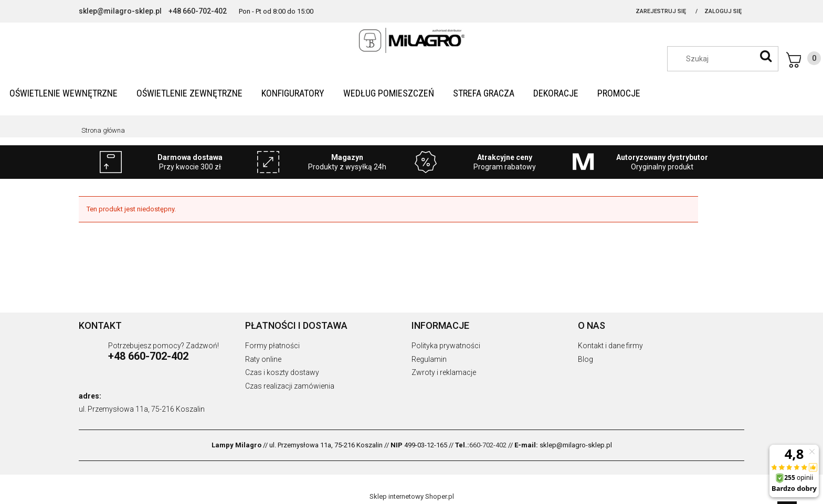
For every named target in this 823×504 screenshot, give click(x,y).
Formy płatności (272, 346)
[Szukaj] (766, 56)
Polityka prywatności (446, 346)
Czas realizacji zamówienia (290, 386)
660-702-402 (488, 445)
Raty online (263, 359)
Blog (585, 359)
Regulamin (429, 359)
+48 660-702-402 (198, 11)
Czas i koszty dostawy (282, 372)
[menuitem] (64, 93)
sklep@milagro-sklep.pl (120, 11)
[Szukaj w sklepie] (728, 59)
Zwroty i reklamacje (444, 372)
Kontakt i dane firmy (610, 346)
